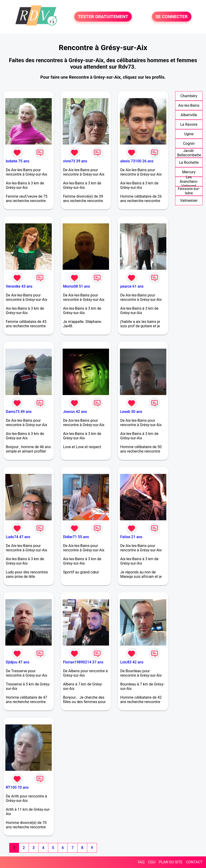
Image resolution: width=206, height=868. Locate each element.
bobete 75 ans (18, 161)
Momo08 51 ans (77, 286)
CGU (152, 862)
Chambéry (189, 96)
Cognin (189, 143)
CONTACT (194, 862)
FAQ (141, 862)
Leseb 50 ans (131, 412)
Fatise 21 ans (131, 537)
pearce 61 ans (132, 286)
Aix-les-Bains (189, 105)
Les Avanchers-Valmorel (189, 182)
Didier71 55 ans (76, 537)
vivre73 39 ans (75, 161)
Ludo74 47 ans (18, 537)
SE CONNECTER (172, 17)
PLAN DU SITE (171, 862)
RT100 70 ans (17, 787)
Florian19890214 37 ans (83, 662)
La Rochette (189, 162)
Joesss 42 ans (75, 412)
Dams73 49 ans (19, 412)
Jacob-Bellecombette (189, 153)
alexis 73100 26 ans (137, 161)
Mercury (189, 172)
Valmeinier (189, 201)
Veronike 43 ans (19, 286)
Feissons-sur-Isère (189, 191)
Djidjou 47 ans (18, 662)
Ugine (189, 134)
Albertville (189, 115)
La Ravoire (189, 124)
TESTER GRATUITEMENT (103, 17)
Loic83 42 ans (132, 662)
